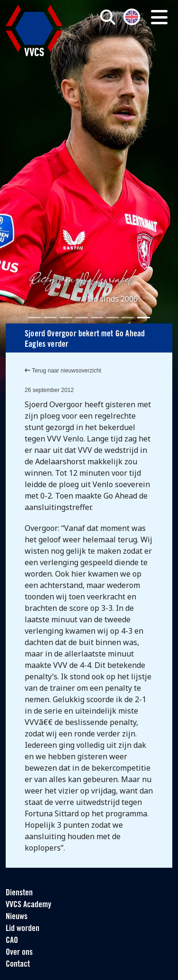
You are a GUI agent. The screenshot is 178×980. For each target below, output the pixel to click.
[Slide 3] (66, 318)
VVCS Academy (28, 905)
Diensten (19, 893)
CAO (12, 941)
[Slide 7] (128, 318)
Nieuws (17, 917)
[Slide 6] (112, 318)
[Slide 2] (50, 318)
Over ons (19, 953)
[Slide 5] (97, 318)
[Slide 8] (144, 318)
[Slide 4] (81, 318)
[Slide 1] (34, 318)
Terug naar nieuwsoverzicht (63, 371)
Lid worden (23, 929)
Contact (18, 965)
